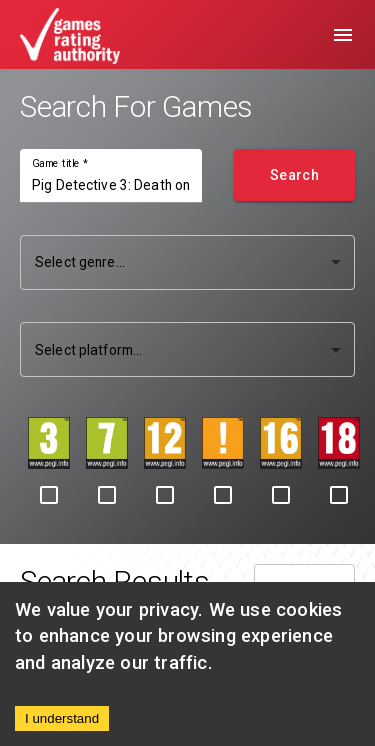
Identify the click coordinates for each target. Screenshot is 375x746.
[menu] (343, 35)
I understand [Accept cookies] (62, 718)
